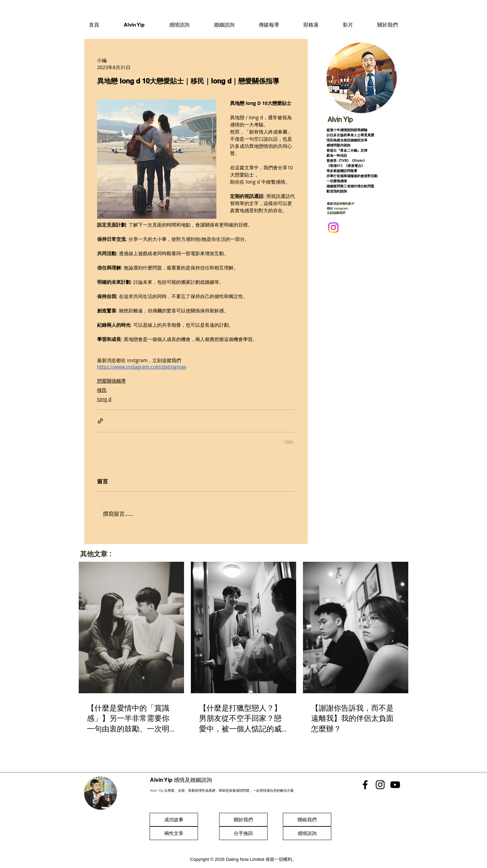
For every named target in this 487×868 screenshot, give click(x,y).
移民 (102, 390)
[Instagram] (333, 228)
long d (104, 399)
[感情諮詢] (307, 833)
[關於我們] (243, 820)
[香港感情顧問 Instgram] (380, 785)
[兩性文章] (174, 833)
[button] (179, 25)
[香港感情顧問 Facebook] (365, 785)
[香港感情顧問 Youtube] (395, 785)
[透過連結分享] (100, 421)
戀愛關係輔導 (111, 381)
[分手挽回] (243, 833)
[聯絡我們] (307, 820)
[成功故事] (174, 820)
